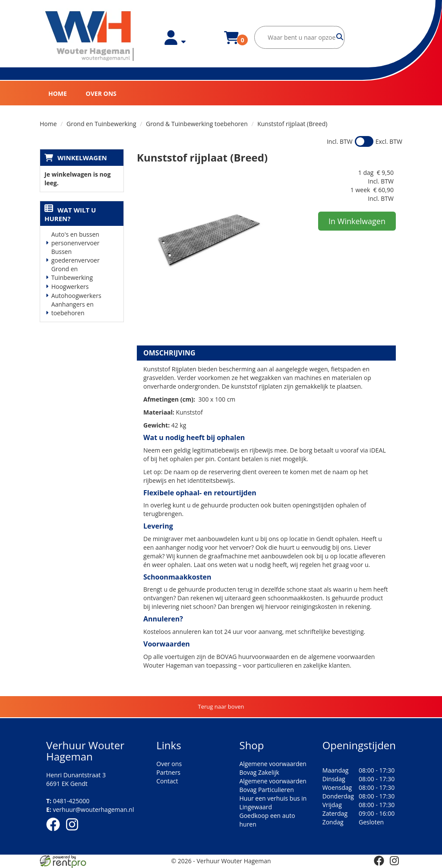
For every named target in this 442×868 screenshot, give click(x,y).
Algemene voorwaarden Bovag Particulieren (273, 785)
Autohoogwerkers (76, 296)
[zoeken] (340, 37)
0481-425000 (68, 801)
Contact (167, 781)
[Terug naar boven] (221, 707)
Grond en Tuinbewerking (101, 124)
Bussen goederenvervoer (76, 256)
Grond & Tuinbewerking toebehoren (197, 124)
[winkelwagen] (231, 43)
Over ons (101, 93)
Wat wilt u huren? (70, 214)
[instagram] (75, 832)
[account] (175, 43)
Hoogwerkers (70, 287)
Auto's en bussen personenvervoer (76, 239)
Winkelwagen (82, 158)
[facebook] (56, 832)
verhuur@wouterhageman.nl (90, 809)
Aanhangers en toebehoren (73, 309)
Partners (168, 772)
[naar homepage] (90, 36)
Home (58, 93)
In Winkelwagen (357, 221)
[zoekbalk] (299, 37)
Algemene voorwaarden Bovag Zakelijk (273, 768)
